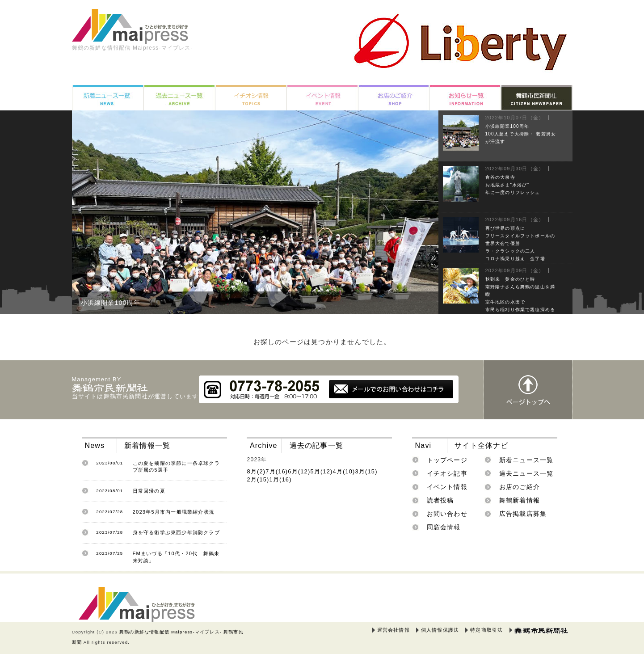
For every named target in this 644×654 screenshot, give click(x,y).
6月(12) (299, 471)
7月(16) (277, 471)
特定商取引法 (486, 630)
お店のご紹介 (520, 487)
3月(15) (366, 471)
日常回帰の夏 (149, 491)
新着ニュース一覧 (526, 460)
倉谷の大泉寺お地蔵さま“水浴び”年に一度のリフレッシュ (513, 185)
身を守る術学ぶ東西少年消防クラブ (176, 532)
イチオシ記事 (447, 473)
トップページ (447, 460)
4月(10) (344, 471)
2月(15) (258, 479)
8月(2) (256, 471)
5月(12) (321, 471)
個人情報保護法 (440, 630)
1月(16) (281, 479)
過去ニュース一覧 (526, 473)
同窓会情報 (444, 527)
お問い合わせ (447, 514)
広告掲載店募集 (523, 514)
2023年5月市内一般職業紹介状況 (174, 512)
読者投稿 (440, 500)
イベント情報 (447, 487)
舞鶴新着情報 (520, 500)
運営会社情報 (394, 630)
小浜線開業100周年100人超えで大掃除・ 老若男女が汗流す (142, 306)
